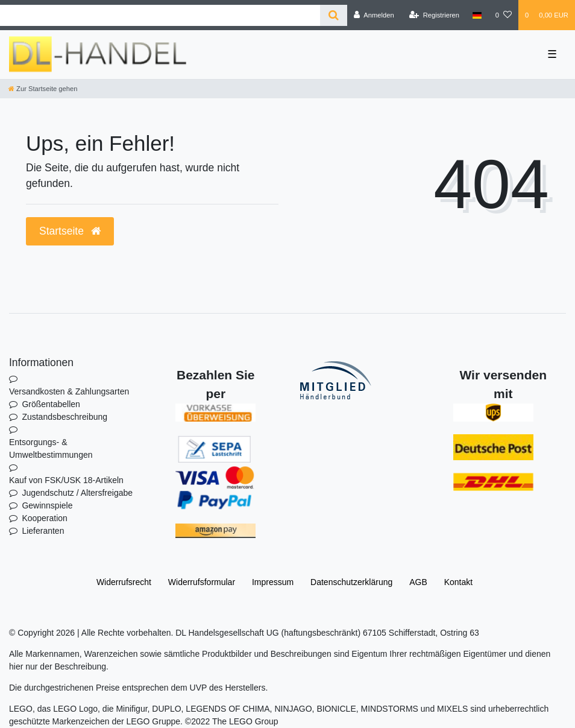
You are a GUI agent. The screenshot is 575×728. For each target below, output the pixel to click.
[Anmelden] (374, 15)
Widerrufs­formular (202, 582)
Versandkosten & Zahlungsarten (69, 391)
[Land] (477, 15)
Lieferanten (43, 531)
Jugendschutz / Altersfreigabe (77, 493)
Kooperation (45, 518)
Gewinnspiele (47, 505)
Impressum (273, 582)
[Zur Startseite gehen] (43, 89)
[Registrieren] (434, 15)
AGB (418, 582)
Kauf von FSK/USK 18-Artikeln (66, 480)
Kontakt (458, 582)
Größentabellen (51, 404)
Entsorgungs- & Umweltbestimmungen (51, 448)
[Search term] (160, 15)
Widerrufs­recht (124, 582)
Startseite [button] (70, 231)
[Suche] (334, 15)
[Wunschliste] (504, 15)
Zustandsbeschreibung (64, 417)
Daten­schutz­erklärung (351, 582)
